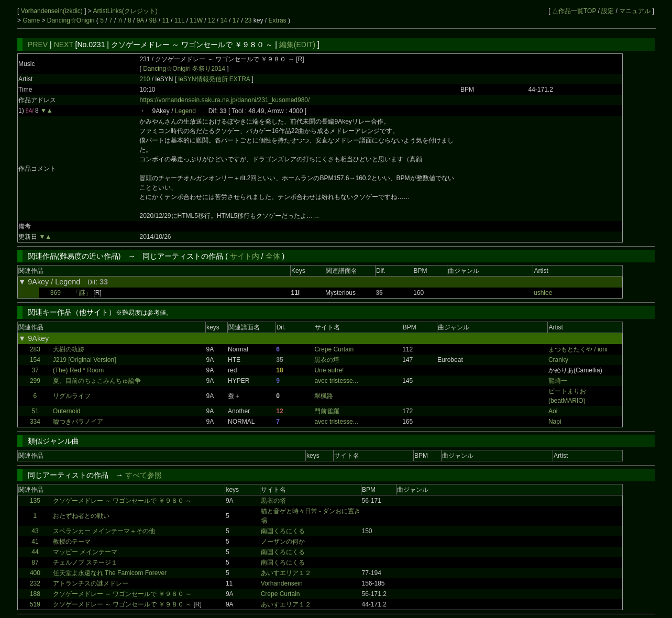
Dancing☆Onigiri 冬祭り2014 (184, 69)
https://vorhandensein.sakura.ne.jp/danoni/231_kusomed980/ (224, 100)
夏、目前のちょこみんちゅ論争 (97, 381)
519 (35, 604)
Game (32, 20)
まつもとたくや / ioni (578, 349)
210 (145, 79)
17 (236, 20)
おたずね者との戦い (81, 516)
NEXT (64, 45)
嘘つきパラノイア (78, 422)
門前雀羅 (327, 411)
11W (196, 20)
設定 (608, 11)
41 (35, 542)
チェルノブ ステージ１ (85, 562)
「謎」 (82, 293)
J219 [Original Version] (85, 360)
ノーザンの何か (283, 542)
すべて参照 (144, 475)
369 (56, 293)
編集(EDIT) (297, 45)
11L (180, 20)
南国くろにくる (283, 531)
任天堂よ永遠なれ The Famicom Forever (110, 573)
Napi (555, 422)
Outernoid (67, 411)
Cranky (558, 360)
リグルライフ (72, 396)
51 (35, 411)
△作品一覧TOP (574, 11)
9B (153, 20)
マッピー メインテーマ (85, 552)
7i (120, 20)
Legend (185, 111)
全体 (273, 256)
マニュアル (635, 11)
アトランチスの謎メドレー (91, 583)
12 (211, 20)
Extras (278, 20)
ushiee (543, 293)
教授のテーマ (72, 542)
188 (35, 594)
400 (35, 573)
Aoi (553, 411)
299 (35, 381)
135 (35, 501)
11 (165, 20)
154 (35, 360)
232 (35, 583)
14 (223, 20)
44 (35, 552)
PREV (38, 45)
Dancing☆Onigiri (72, 20)
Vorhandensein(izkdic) (53, 11)
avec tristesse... (336, 381)
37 (35, 370)
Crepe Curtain (334, 349)
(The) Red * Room (78, 370)
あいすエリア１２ (286, 573)
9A (140, 20)
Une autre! (329, 370)
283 (35, 349)
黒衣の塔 (327, 360)
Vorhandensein (282, 583)
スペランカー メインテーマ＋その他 (104, 531)
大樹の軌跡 (69, 349)
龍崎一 (558, 381)
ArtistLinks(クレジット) (125, 11)
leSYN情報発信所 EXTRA (215, 79)
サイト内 (245, 256)
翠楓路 (324, 396)
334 (35, 422)
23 (248, 20)
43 (35, 531)
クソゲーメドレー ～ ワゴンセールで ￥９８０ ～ (122, 501)
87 (35, 562)
